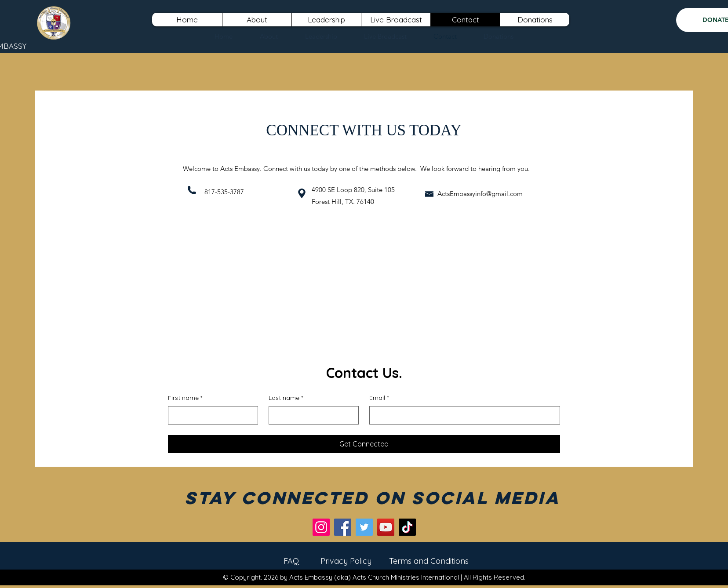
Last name (286, 398)
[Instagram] (321, 527)
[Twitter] (364, 527)
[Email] (462, 415)
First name (185, 398)
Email (379, 398)
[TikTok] (407, 527)
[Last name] (311, 415)
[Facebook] (343, 527)
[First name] (210, 415)
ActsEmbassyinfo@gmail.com (480, 194)
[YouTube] (386, 527)
